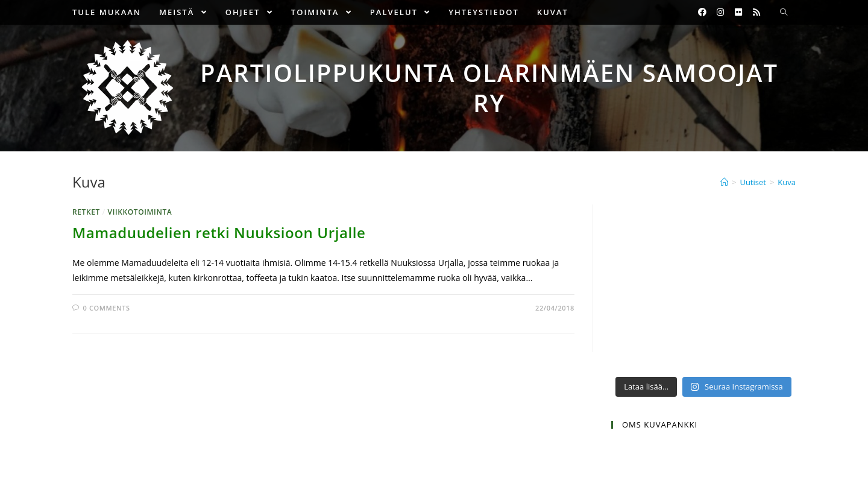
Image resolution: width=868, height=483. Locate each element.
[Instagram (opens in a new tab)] (720, 12)
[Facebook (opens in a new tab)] (702, 12)
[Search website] (784, 13)
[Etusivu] (724, 182)
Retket (86, 212)
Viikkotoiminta (140, 212)
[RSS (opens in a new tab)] (756, 12)
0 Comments (107, 308)
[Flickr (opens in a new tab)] (738, 12)
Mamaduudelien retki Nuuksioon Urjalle (219, 232)
